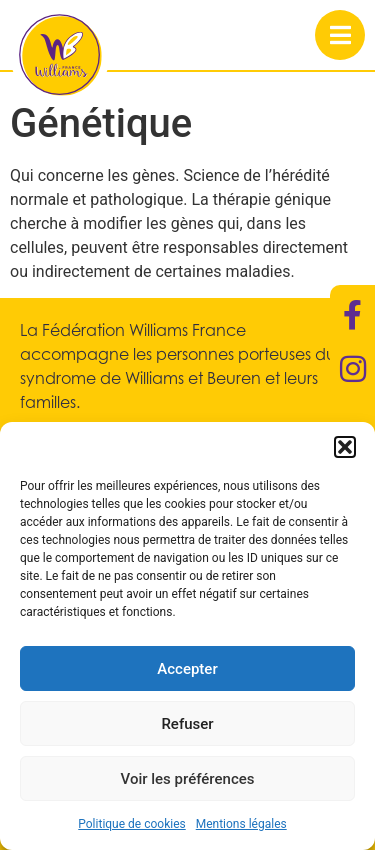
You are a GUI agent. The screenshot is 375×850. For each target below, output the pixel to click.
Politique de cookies (131, 824)
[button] (345, 447)
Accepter (187, 669)
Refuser (187, 724)
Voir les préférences (188, 779)
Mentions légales (241, 824)
